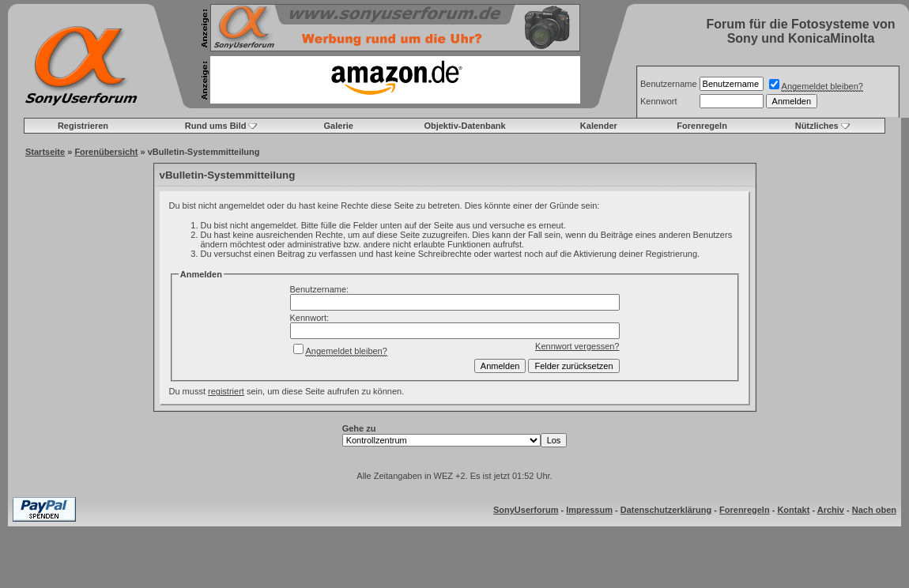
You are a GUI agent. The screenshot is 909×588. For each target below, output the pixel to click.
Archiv (831, 510)
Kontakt (793, 510)
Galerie (339, 126)
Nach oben (874, 510)
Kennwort (658, 101)
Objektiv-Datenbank (464, 126)
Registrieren (83, 126)
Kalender (599, 126)
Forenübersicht (106, 152)
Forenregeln (702, 126)
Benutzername (669, 84)
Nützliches (817, 126)
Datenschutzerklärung (666, 510)
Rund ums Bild (216, 126)
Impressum (589, 510)
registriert (226, 391)
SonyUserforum (526, 510)
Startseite (45, 152)
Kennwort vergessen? (577, 346)
